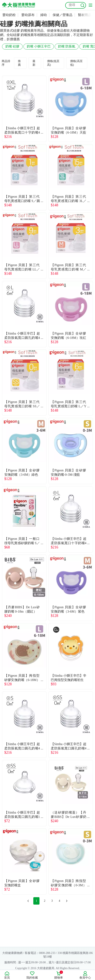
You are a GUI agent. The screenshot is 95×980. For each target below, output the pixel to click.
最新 (34, 63)
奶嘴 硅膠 (12, 46)
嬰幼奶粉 (9, 15)
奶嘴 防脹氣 (67, 46)
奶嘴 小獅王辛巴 (39, 46)
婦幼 (44, 15)
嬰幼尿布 (28, 15)
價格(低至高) (53, 63)
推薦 (19, 63)
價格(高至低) (76, 63)
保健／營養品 (63, 15)
